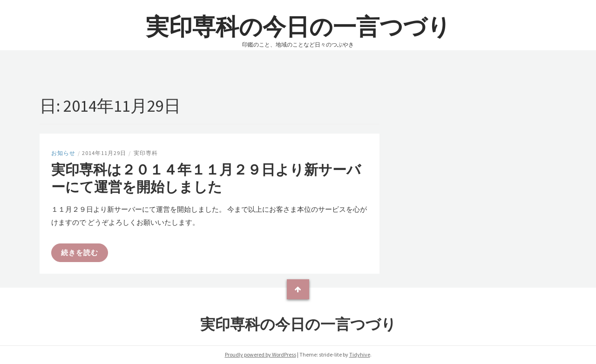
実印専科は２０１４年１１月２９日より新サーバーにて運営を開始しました (206, 178)
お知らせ (63, 153)
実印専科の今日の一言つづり (298, 27)
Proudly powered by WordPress (261, 354)
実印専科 (146, 153)
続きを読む (80, 253)
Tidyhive (360, 354)
